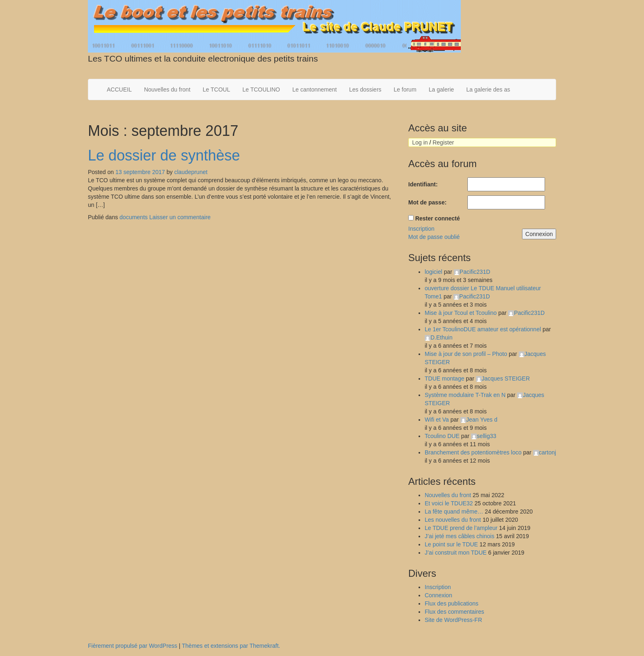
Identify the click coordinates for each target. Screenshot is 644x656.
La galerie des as (488, 89)
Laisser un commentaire (180, 217)
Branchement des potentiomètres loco (473, 452)
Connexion (539, 234)
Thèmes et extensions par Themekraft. (231, 646)
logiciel (434, 272)
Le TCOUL (217, 89)
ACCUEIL (119, 89)
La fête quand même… (454, 511)
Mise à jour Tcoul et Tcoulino (461, 313)
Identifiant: (423, 184)
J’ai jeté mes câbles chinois (460, 536)
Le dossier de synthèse (164, 155)
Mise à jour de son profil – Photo (466, 354)
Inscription (421, 229)
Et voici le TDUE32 (449, 503)
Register (443, 142)
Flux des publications (452, 603)
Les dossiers (365, 89)
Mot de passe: (427, 202)
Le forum (405, 89)
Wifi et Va (437, 420)
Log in (420, 142)
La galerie (442, 89)
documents (133, 217)
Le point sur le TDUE (451, 544)
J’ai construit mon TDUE (456, 553)
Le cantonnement (315, 89)
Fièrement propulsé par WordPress (133, 646)
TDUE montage (444, 378)
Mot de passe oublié (434, 237)
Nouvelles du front (167, 89)
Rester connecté (438, 218)
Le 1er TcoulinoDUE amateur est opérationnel (483, 329)
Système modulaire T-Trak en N (465, 395)
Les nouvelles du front (453, 520)
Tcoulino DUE (442, 436)
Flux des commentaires (454, 612)
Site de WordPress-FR (453, 620)
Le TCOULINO (261, 89)
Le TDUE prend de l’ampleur (461, 528)
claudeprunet (191, 172)
